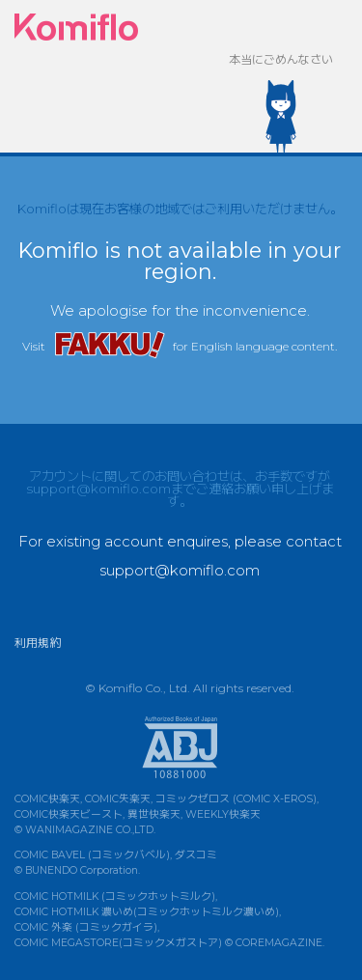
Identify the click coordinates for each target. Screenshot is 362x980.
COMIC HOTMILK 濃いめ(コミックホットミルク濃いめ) (147, 912)
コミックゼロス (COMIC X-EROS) (236, 799)
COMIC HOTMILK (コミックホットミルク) (115, 896)
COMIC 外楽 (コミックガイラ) (86, 927)
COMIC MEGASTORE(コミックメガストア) (118, 943)
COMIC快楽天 (47, 799)
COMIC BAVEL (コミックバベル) (92, 855)
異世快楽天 (154, 814)
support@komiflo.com (98, 489)
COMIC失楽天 (118, 799)
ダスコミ (196, 855)
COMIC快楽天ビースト (69, 814)
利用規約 (38, 643)
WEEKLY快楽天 (223, 814)
